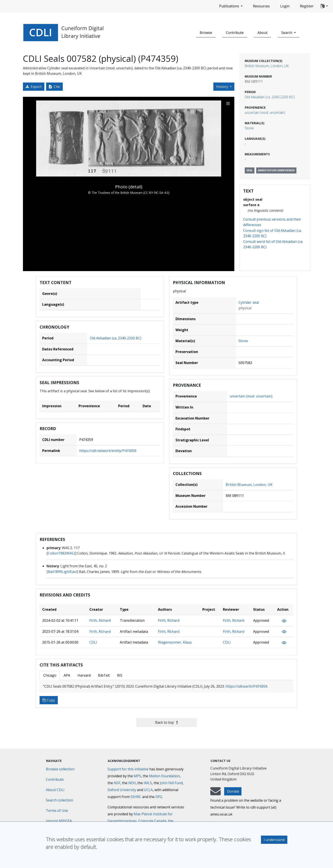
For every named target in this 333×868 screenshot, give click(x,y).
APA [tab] (67, 675)
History (223, 87)
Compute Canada (152, 821)
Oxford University (122, 790)
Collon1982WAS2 (62, 553)
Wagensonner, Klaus (175, 642)
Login (285, 6)
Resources (261, 6)
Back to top (166, 722)
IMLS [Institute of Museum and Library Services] (148, 783)
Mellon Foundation (164, 776)
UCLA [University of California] (148, 790)
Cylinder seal (249, 302)
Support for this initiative (128, 769)
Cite (54, 87)
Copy (49, 700)
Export (34, 87)
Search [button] (287, 33)
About (262, 33)
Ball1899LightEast (62, 572)
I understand (274, 840)
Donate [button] (233, 791)
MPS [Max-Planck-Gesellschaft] (137, 776)
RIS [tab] (120, 675)
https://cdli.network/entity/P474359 (108, 451)
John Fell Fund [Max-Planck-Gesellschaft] (171, 783)
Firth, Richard (100, 620)
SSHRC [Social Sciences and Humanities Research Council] (136, 797)
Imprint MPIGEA (59, 821)
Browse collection (60, 769)
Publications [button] (230, 6)
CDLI (93, 642)
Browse (206, 33)
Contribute (235, 33)
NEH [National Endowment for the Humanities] (132, 783)
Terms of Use (57, 811)
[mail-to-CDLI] (216, 793)
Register (307, 6)
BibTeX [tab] (104, 675)
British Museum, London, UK (267, 66)
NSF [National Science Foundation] (117, 783)
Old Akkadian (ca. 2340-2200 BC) (270, 97)
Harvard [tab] (84, 675)
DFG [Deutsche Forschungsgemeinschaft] (159, 797)
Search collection (60, 800)
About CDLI (55, 790)
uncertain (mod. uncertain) (265, 113)
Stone (249, 128)
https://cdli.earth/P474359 (246, 686)
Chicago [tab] (50, 675)
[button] (324, 6)
